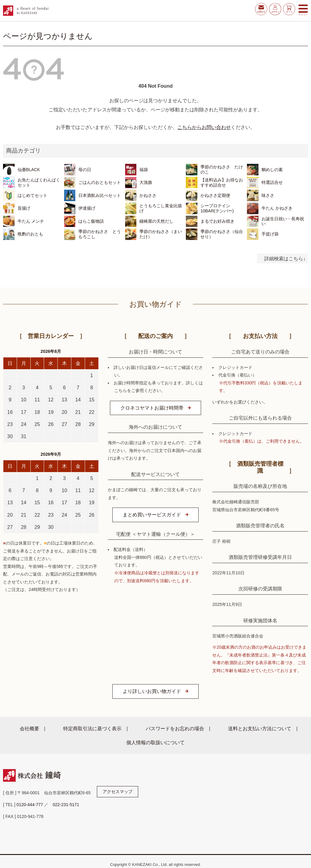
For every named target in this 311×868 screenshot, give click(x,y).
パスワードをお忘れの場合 (175, 728)
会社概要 (29, 728)
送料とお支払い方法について (260, 728)
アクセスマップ (118, 792)
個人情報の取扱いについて (155, 742)
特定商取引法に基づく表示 (92, 728)
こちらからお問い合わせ (204, 127)
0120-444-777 (30, 805)
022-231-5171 (66, 805)
